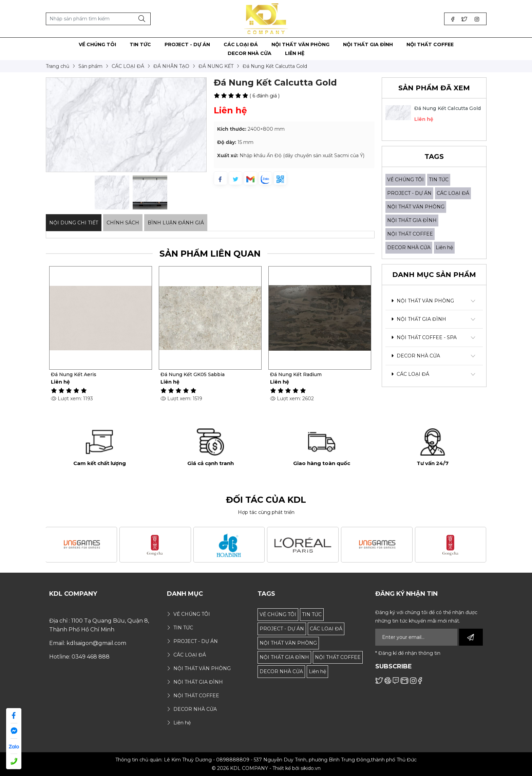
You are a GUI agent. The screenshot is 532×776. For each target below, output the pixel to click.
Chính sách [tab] (123, 223)
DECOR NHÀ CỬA (409, 247)
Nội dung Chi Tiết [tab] (74, 223)
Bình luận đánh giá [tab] (176, 223)
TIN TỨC (439, 180)
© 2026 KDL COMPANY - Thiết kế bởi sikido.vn (266, 768)
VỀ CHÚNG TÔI (405, 180)
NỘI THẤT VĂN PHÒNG (416, 207)
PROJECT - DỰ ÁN (409, 193)
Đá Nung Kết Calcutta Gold (448, 108)
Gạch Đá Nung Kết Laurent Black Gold (98, 374)
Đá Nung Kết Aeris (183, 374)
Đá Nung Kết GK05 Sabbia (302, 374)
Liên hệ (444, 247)
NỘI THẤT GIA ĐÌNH (412, 220)
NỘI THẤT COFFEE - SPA (424, 337)
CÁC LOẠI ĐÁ (453, 193)
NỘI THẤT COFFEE (410, 234)
